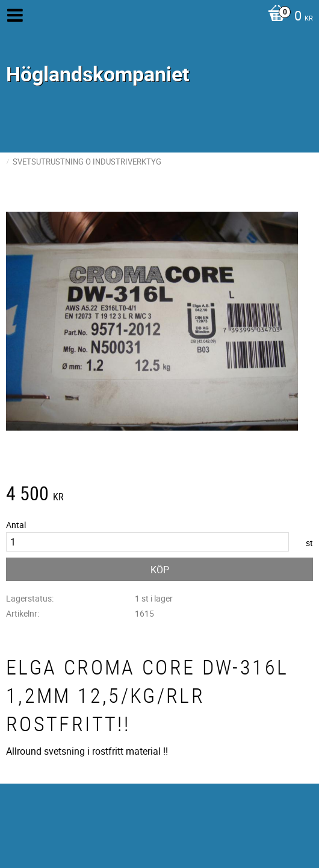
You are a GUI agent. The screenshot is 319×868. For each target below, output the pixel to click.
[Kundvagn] (287, 17)
